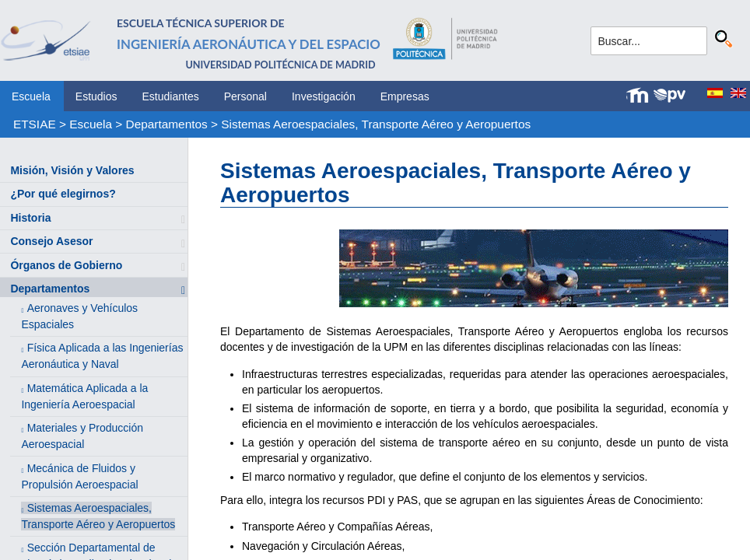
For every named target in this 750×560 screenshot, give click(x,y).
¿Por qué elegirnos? (63, 194)
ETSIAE (35, 124)
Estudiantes (171, 96)
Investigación (324, 96)
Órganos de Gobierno (66, 265)
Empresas (405, 96)
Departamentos (167, 124)
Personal (245, 96)
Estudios (96, 96)
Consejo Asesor (51, 241)
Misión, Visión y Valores (72, 170)
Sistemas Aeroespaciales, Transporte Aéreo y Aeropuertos (376, 124)
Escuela (31, 96)
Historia (30, 218)
